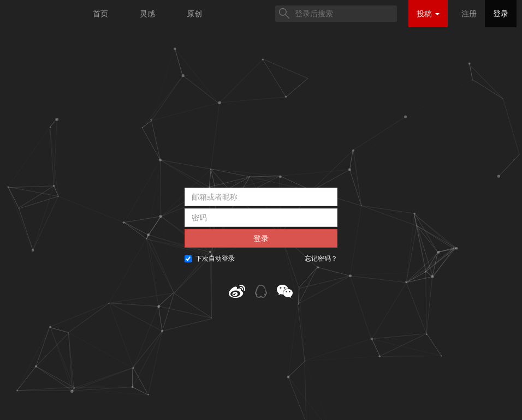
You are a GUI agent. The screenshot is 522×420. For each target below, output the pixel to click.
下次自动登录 (210, 259)
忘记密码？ (321, 259)
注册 (469, 14)
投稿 (428, 14)
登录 (501, 14)
